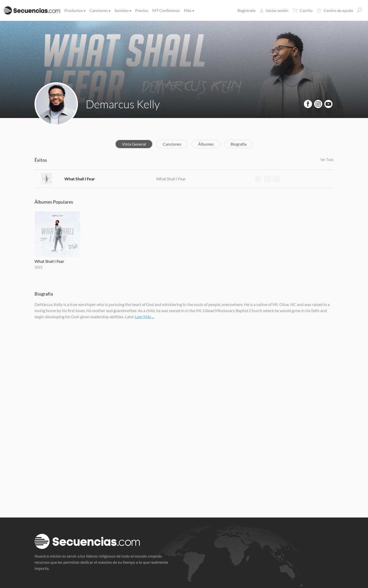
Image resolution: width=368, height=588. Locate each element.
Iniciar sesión (274, 10)
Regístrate (246, 10)
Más (189, 10)
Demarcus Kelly (123, 104)
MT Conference (166, 10)
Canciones (100, 10)
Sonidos (123, 10)
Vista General (134, 144)
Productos (75, 10)
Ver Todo (327, 160)
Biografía (238, 144)
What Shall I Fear (80, 179)
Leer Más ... (145, 317)
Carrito (303, 10)
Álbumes (206, 144)
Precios (142, 10)
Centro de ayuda (335, 10)
